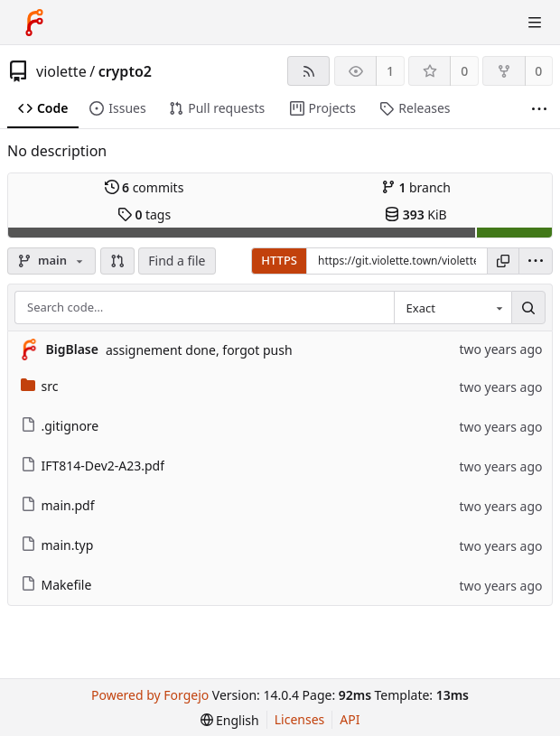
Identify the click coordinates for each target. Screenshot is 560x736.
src (40, 386)
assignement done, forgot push (199, 350)
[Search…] (528, 308)
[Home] (34, 23)
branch (416, 187)
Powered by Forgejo (150, 695)
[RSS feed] (308, 71)
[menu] (536, 261)
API (350, 719)
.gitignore (60, 426)
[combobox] (453, 308)
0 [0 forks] (538, 71)
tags (144, 214)
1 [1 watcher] (390, 71)
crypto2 (125, 71)
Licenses (300, 719)
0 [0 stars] (464, 71)
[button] (117, 261)
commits (145, 187)
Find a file (177, 261)
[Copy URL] (503, 261)
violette (61, 71)
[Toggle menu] (535, 23)
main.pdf (58, 505)
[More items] (539, 109)
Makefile (56, 585)
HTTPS (279, 260)
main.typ (57, 545)
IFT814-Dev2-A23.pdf (93, 466)
